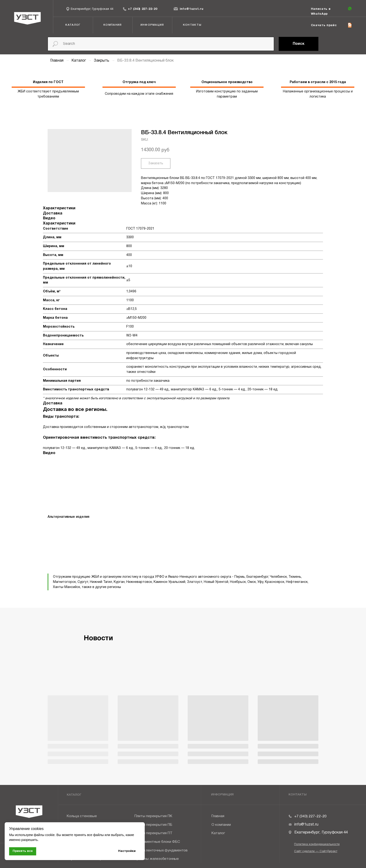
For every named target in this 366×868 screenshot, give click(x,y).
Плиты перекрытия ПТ (153, 833)
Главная (57, 61)
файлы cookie (44, 835)
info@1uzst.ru (192, 9)
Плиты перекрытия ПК (153, 816)
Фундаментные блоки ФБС (157, 842)
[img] (125, 9)
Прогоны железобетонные (157, 859)
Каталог (79, 61)
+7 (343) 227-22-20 (143, 9)
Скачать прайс (324, 25)
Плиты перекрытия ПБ (153, 825)
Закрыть (102, 61)
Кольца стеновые (82, 816)
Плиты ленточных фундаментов (161, 850)
